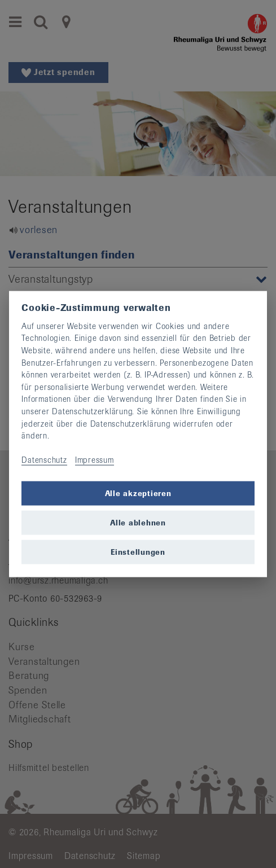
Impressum (95, 460)
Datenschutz (44, 460)
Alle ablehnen (138, 522)
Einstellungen (138, 552)
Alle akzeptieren (138, 493)
